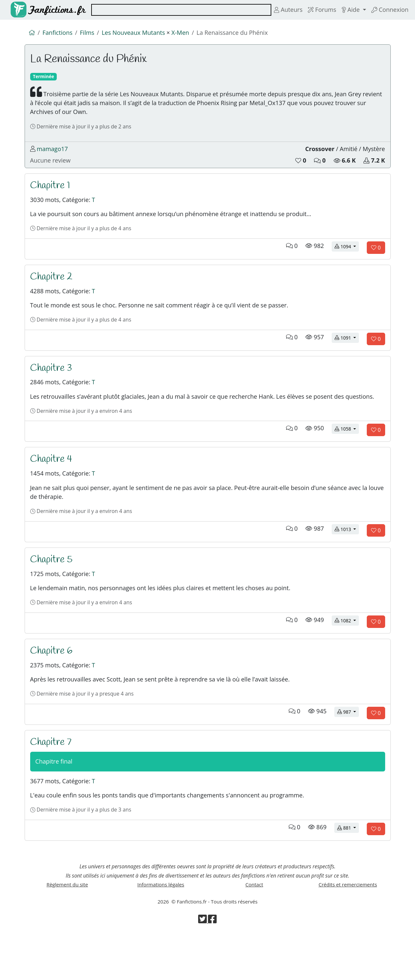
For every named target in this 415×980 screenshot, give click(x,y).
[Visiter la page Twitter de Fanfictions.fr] (203, 967)
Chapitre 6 (52, 686)
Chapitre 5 (52, 591)
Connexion (389, 10)
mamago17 (53, 155)
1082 (347, 655)
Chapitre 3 (52, 383)
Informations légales (161, 929)
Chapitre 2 (52, 288)
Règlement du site (67, 929)
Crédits (348, 929)
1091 (347, 352)
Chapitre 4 (52, 487)
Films (89, 33)
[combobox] (179, 10)
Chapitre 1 (51, 193)
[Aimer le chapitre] (376, 258)
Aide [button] (350, 10)
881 (348, 870)
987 (348, 750)
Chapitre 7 (51, 780)
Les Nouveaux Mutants (137, 33)
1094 (347, 258)
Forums (319, 10)
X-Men (186, 33)
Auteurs (284, 10)
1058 (347, 456)
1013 (347, 561)
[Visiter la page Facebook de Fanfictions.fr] (213, 967)
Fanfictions (59, 33)
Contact (254, 929)
